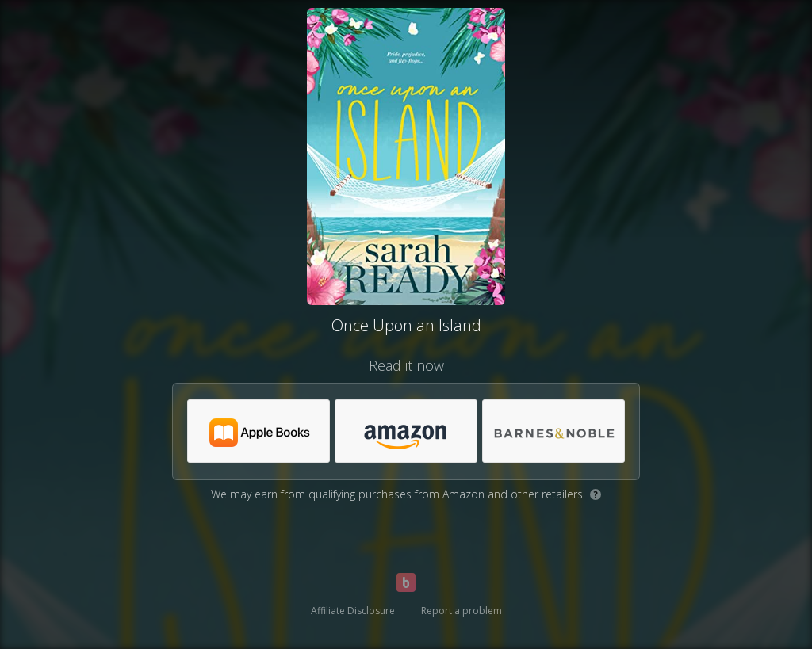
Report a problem (462, 611)
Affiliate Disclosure (353, 611)
